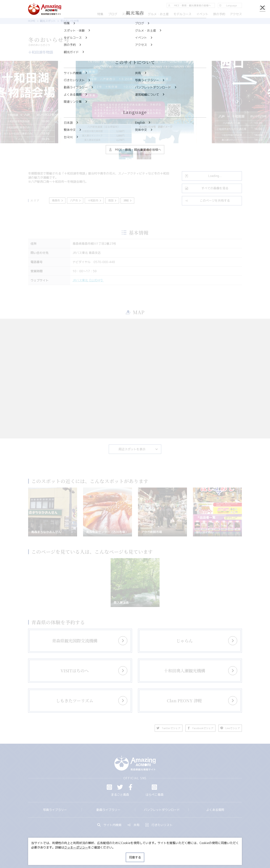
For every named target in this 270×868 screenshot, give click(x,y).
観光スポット (48, 21)
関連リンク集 (175, 854)
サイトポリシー (149, 854)
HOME (32, 21)
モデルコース (182, 14)
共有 (133, 825)
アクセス (236, 14)
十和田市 (95, 201)
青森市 (58, 201)
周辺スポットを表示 (138, 449)
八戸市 (76, 201)
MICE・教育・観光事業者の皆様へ (109, 854)
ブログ (112, 14)
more (78, 637)
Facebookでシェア (200, 728)
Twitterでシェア (169, 728)
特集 (100, 14)
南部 (113, 201)
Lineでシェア (230, 728)
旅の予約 (219, 14)
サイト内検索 (109, 825)
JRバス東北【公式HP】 (88, 280)
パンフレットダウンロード (162, 810)
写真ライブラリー (55, 810)
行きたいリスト (159, 825)
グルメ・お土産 (158, 14)
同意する (135, 857)
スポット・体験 (132, 14)
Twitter (120, 787)
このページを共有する (207, 201)
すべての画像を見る (207, 188)
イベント (202, 14)
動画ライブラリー (108, 810)
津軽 (128, 201)
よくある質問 (215, 810)
